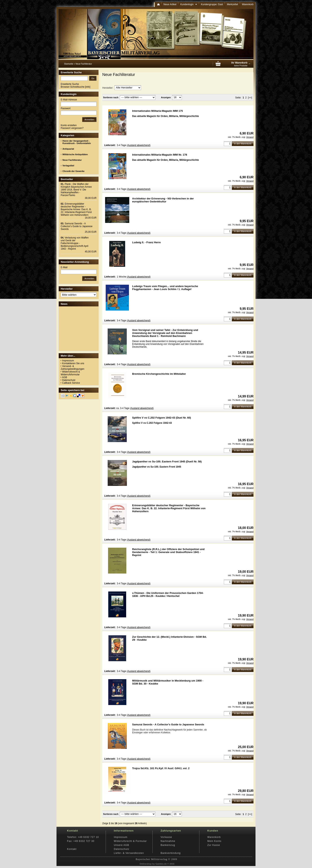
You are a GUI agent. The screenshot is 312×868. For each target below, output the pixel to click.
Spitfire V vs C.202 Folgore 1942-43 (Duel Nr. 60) (162, 418)
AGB (65, 377)
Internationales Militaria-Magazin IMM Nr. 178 (160, 155)
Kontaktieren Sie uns (73, 363)
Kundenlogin (189, 4)
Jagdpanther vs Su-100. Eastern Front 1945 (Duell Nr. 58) (167, 461)
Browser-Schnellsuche (73, 87)
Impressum (68, 361)
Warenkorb (248, 4)
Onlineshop (146, 864)
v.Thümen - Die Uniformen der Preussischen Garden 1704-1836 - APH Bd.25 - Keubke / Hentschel (168, 594)
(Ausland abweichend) (139, 145)
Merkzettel (232, 4)
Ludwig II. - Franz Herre (146, 242)
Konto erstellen (69, 125)
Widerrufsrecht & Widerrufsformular (70, 373)
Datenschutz (69, 380)
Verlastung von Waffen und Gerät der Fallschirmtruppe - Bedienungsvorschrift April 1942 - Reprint (75, 243)
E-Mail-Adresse (69, 100)
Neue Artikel (170, 4)
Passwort (66, 108)
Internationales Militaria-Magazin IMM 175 (157, 111)
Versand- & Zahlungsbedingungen (73, 368)
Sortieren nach (111, 97)
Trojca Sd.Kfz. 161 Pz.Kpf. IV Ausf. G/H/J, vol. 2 (161, 768)
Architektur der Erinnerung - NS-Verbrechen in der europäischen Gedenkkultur (163, 200)
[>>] (250, 98)
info (88, 87)
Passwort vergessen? (72, 128)
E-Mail (64, 267)
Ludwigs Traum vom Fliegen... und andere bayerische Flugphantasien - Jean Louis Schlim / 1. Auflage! (165, 288)
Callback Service (71, 383)
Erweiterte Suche (70, 84)
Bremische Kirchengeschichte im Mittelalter (159, 374)
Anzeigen (166, 97)
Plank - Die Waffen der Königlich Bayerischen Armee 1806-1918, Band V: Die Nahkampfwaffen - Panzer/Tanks (76, 190)
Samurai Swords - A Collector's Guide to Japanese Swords (168, 724)
